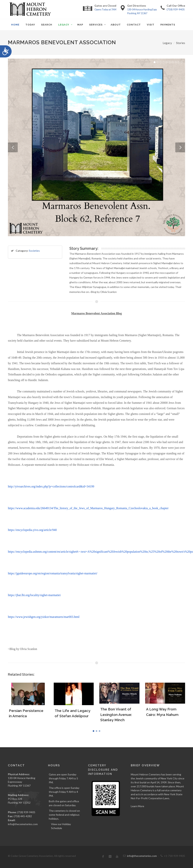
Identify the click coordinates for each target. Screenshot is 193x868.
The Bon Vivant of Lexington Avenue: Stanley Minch (116, 714)
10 (182, 62)
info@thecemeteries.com (23, 824)
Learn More (137, 806)
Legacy (167, 43)
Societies (34, 251)
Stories (181, 43)
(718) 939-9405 (176, 9)
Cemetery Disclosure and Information (103, 770)
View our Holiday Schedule (61, 826)
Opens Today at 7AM (105, 10)
